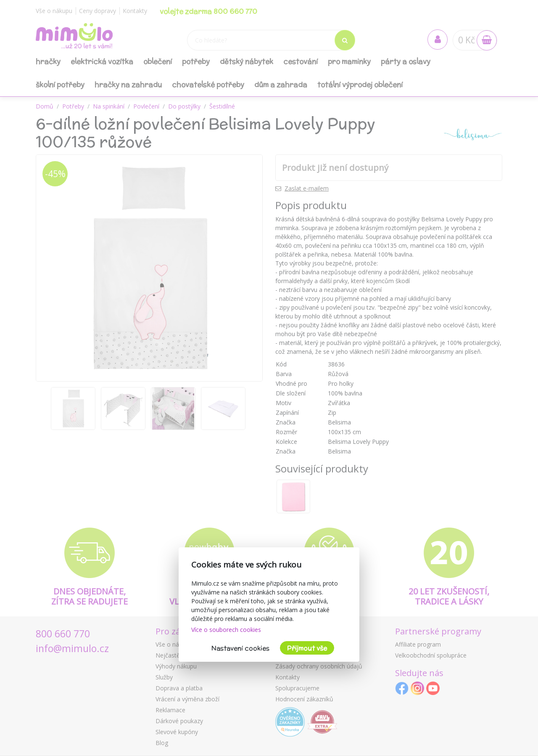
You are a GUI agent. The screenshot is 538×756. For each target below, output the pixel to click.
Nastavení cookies (240, 648)
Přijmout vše (307, 648)
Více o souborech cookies (226, 630)
